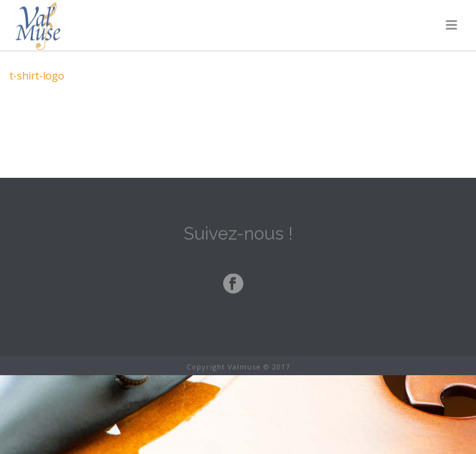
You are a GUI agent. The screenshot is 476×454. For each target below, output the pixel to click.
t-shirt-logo (37, 76)
